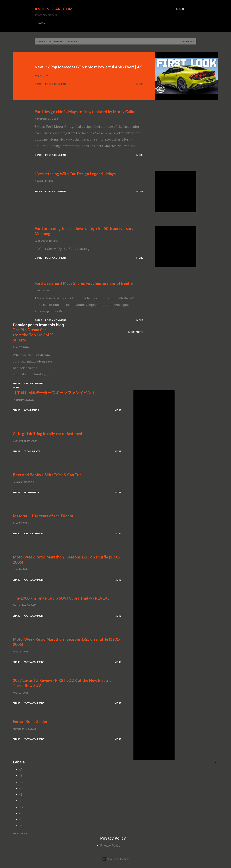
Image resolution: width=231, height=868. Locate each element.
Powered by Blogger (116, 859)
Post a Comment (56, 84)
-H (21, 813)
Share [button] (38, 84)
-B (21, 776)
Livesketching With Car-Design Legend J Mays (75, 174)
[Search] (181, 9)
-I (20, 819)
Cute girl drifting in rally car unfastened (47, 434)
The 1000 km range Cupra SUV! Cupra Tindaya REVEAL (61, 598)
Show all (188, 41)
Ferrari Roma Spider (30, 721)
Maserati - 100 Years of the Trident (43, 516)
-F (21, 801)
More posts (136, 332)
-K (21, 826)
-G (21, 807)
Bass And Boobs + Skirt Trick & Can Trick (48, 475)
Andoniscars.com (54, 9)
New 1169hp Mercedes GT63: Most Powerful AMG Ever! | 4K (88, 67)
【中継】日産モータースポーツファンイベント (54, 392)
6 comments (31, 410)
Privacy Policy (110, 846)
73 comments (32, 451)
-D (21, 788)
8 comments (31, 492)
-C (21, 782)
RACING (41, 23)
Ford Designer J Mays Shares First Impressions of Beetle (84, 283)
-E (21, 794)
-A (21, 769)
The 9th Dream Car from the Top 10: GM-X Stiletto (33, 335)
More (140, 84)
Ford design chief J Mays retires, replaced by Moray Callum (86, 112)
